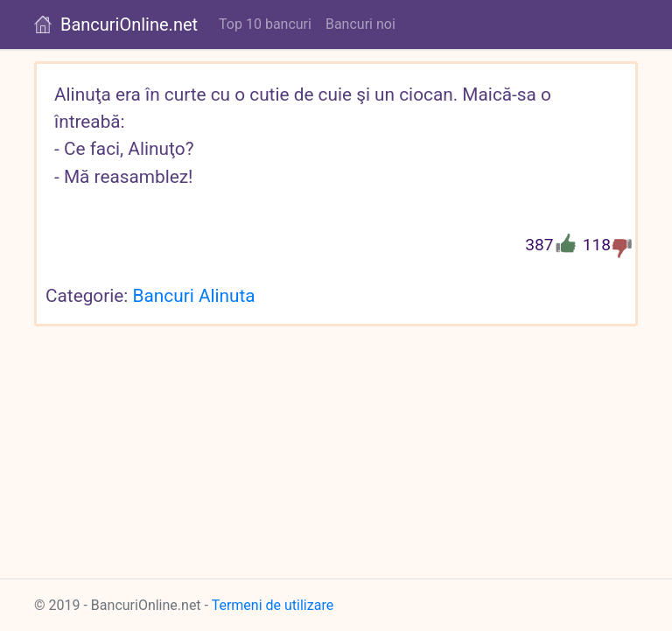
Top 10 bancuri (265, 24)
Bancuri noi (360, 24)
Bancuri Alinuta (194, 296)
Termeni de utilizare (273, 605)
